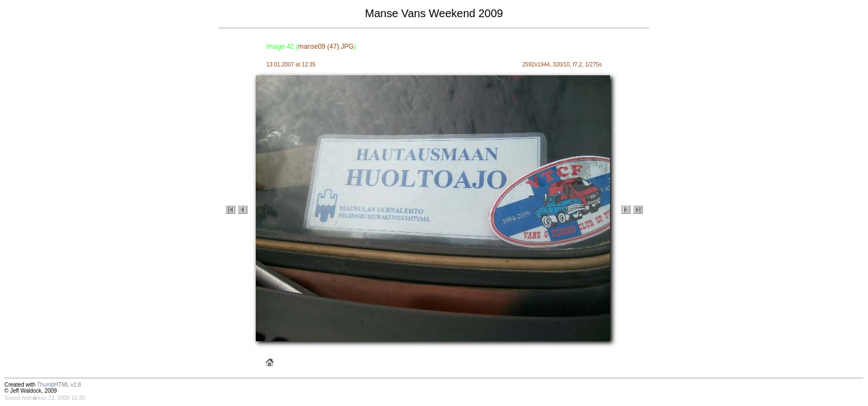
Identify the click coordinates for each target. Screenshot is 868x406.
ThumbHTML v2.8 (59, 385)
